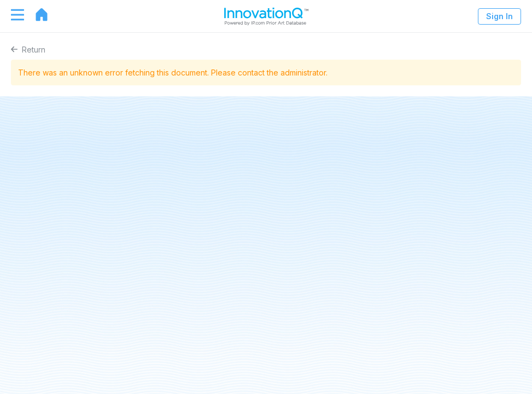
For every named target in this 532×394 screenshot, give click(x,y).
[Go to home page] (36, 15)
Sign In (499, 16)
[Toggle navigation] (12, 15)
